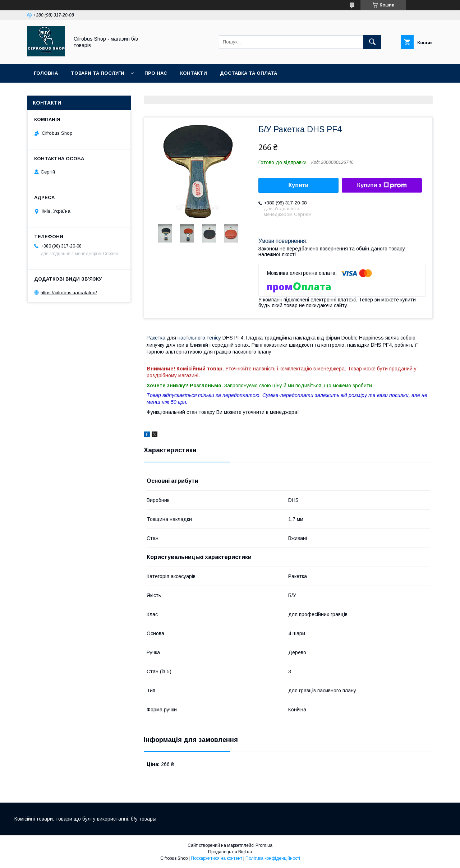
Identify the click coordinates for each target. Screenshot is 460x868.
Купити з (382, 185)
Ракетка (156, 338)
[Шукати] (372, 42)
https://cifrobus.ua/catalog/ (69, 293)
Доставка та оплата (249, 73)
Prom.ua (264, 845)
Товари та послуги (98, 73)
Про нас (156, 73)
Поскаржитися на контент (217, 858)
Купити (299, 185)
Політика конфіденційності (273, 858)
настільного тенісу (199, 338)
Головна (46, 73)
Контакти (194, 73)
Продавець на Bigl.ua (230, 852)
